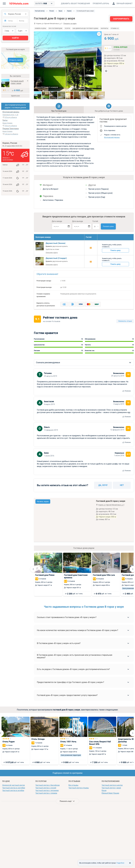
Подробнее (120, 863)
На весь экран (43, 502)
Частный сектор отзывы (79, 788)
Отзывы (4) (115, 28)
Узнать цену (115, 250)
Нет (122, 485)
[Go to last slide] (33, 569)
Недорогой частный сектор (14, 785)
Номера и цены (41, 28)
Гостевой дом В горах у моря (17, 82)
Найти (15, 38)
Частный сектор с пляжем (46, 793)
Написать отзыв (125, 321)
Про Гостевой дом (56, 28)
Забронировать (121, 19)
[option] (68, 61)
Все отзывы (73, 785)
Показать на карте (70, 24)
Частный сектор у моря (111, 788)
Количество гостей (9, 26)
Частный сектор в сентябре (14, 788)
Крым (104, 790)
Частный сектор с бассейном (48, 785)
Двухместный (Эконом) (56, 243)
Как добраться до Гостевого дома (85, 28)
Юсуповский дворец (112, 137)
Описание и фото (52, 253)
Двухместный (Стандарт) (56, 258)
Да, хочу (103, 485)
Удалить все (15, 96)
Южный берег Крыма (110, 793)
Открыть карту (15, 60)
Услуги (67, 28)
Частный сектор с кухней (46, 788)
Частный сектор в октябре (13, 790)
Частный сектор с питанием (47, 790)
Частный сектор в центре (112, 785)
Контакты (104, 28)
